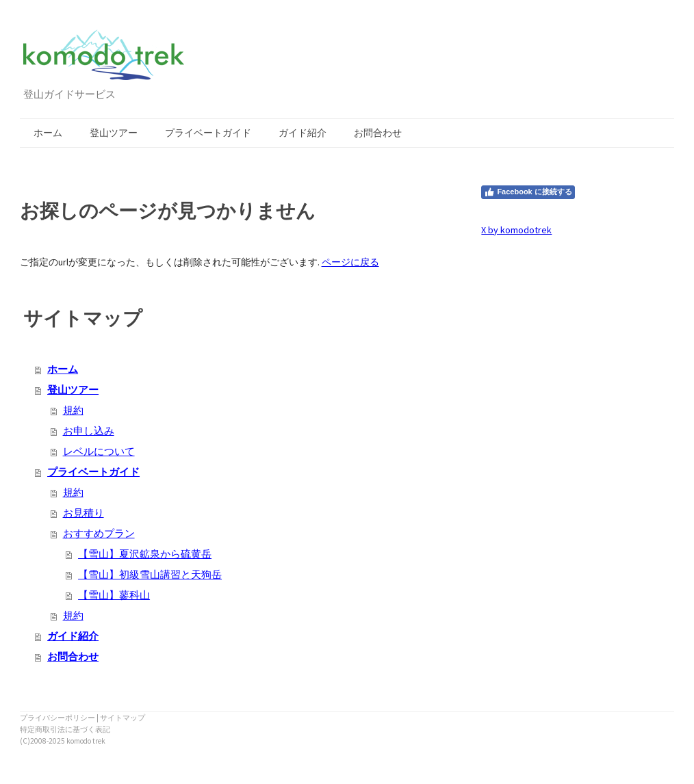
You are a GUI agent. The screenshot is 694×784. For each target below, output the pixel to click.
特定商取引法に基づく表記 (65, 729)
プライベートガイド (208, 133)
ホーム (48, 133)
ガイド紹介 (303, 133)
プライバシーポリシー (57, 718)
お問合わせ (378, 133)
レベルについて (99, 451)
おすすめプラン (99, 533)
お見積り (83, 513)
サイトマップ (123, 718)
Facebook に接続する (528, 192)
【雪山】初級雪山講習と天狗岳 (150, 574)
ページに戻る (350, 262)
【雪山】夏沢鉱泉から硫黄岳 (145, 554)
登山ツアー (114, 133)
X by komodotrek (516, 230)
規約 (73, 410)
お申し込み (89, 431)
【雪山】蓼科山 (114, 595)
